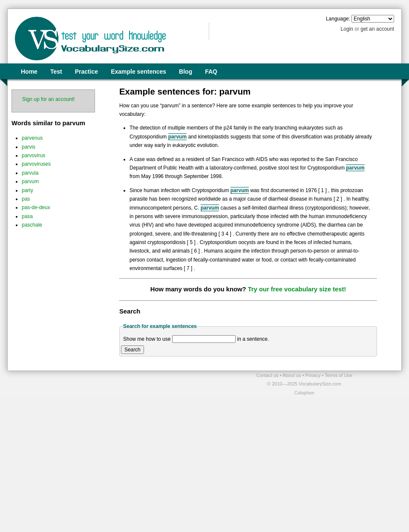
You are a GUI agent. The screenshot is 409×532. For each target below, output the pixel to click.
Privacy (313, 375)
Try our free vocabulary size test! (297, 289)
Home (29, 72)
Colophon (304, 393)
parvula (30, 173)
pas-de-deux (36, 207)
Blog (186, 72)
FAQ (211, 72)
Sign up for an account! (48, 99)
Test (56, 72)
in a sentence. (253, 339)
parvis (29, 147)
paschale (32, 225)
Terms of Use (338, 375)
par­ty (27, 190)
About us (292, 375)
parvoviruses (36, 164)
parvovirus (33, 155)
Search (132, 350)
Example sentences (138, 72)
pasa (27, 216)
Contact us (268, 375)
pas (26, 199)
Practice (86, 72)
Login (347, 29)
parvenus (32, 138)
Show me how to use (147, 339)
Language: (338, 19)
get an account (377, 29)
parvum (30, 181)
